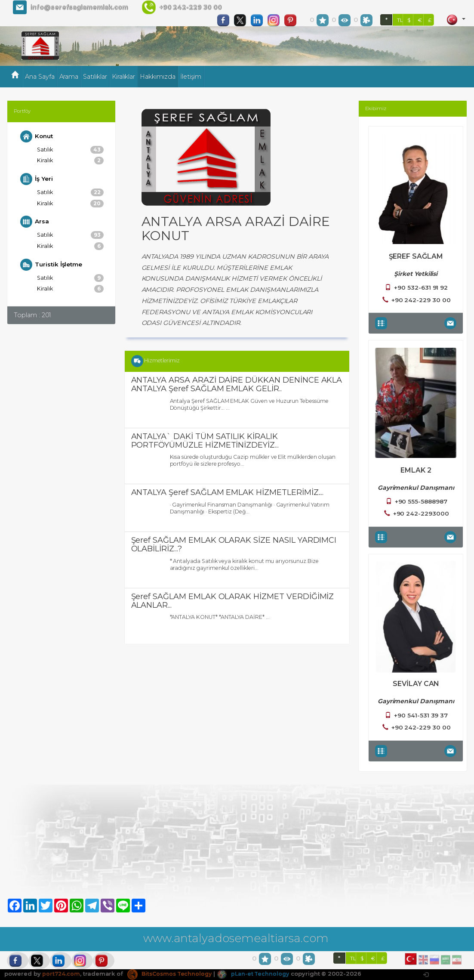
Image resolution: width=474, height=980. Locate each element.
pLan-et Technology (260, 974)
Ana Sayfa (40, 77)
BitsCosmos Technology (172, 974)
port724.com (61, 974)
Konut (37, 136)
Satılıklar (95, 77)
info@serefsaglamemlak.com (79, 7)
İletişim (191, 77)
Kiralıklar (124, 77)
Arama (69, 77)
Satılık (70, 150)
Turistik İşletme (52, 267)
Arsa (35, 223)
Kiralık (70, 161)
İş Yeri (37, 180)
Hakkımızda (158, 77)
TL (400, 20)
